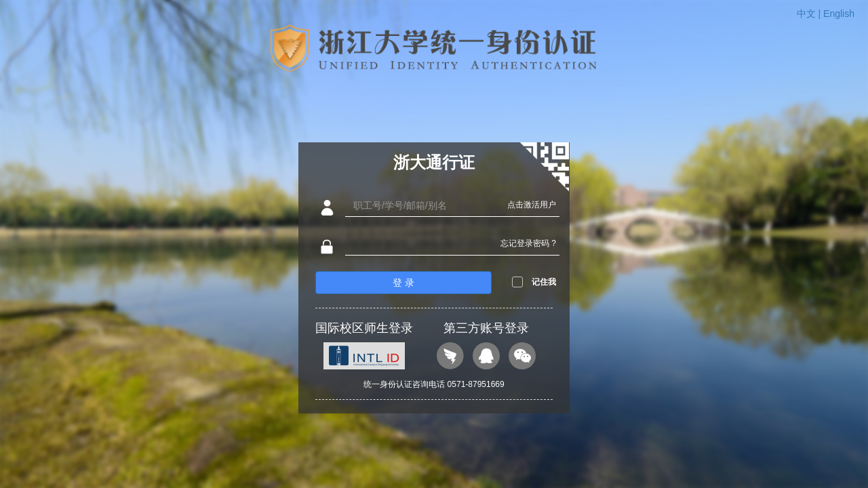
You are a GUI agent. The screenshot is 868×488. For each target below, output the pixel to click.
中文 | (810, 14)
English (839, 14)
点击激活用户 (532, 205)
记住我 (544, 282)
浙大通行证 (434, 162)
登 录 (403, 283)
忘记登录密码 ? (528, 243)
